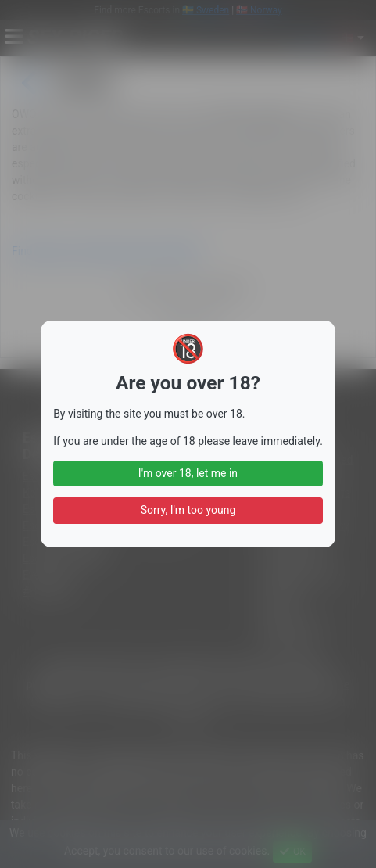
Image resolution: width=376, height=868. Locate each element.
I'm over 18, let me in (188, 473)
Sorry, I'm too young (188, 510)
